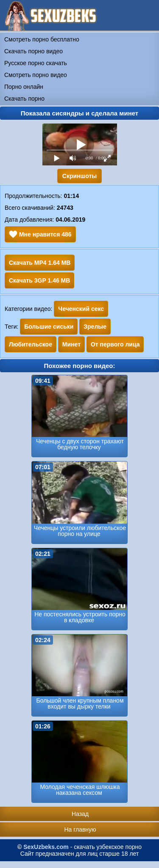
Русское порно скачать (36, 63)
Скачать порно (24, 99)
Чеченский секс (81, 309)
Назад (80, 814)
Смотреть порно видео (36, 75)
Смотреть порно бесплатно (42, 39)
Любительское (31, 344)
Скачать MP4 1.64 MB (40, 263)
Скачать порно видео (33, 51)
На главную (80, 830)
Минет (71, 344)
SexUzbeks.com (46, 847)
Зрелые (95, 327)
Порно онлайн (24, 87)
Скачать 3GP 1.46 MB (39, 280)
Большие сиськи (49, 327)
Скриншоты (79, 176)
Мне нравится (40, 234)
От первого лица (115, 344)
